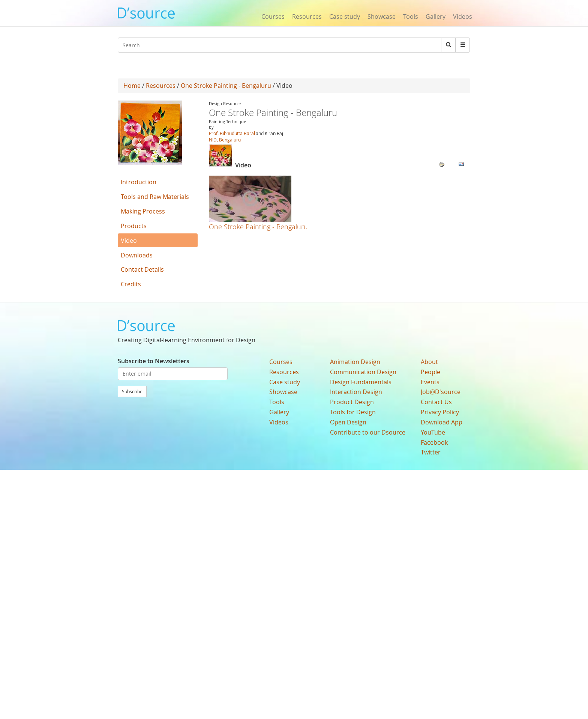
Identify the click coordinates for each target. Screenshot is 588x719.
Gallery (436, 17)
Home (132, 86)
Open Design (348, 422)
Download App (442, 422)
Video (129, 241)
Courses (273, 17)
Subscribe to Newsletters (154, 361)
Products (134, 226)
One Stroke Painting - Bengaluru (226, 86)
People (430, 372)
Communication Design (363, 372)
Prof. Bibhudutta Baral (232, 133)
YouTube (433, 432)
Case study (345, 17)
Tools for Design (353, 412)
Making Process (143, 211)
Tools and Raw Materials (155, 197)
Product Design (352, 402)
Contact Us (436, 402)
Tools (411, 17)
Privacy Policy (440, 412)
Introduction (139, 182)
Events (430, 382)
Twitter (431, 452)
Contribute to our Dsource (368, 432)
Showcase (382, 17)
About (429, 362)
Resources (307, 17)
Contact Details (142, 269)
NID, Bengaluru (225, 140)
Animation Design (355, 362)
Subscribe (132, 391)
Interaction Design (356, 392)
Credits (131, 284)
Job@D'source (441, 392)
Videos (463, 17)
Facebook (434, 442)
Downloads (137, 255)
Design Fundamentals (361, 382)
